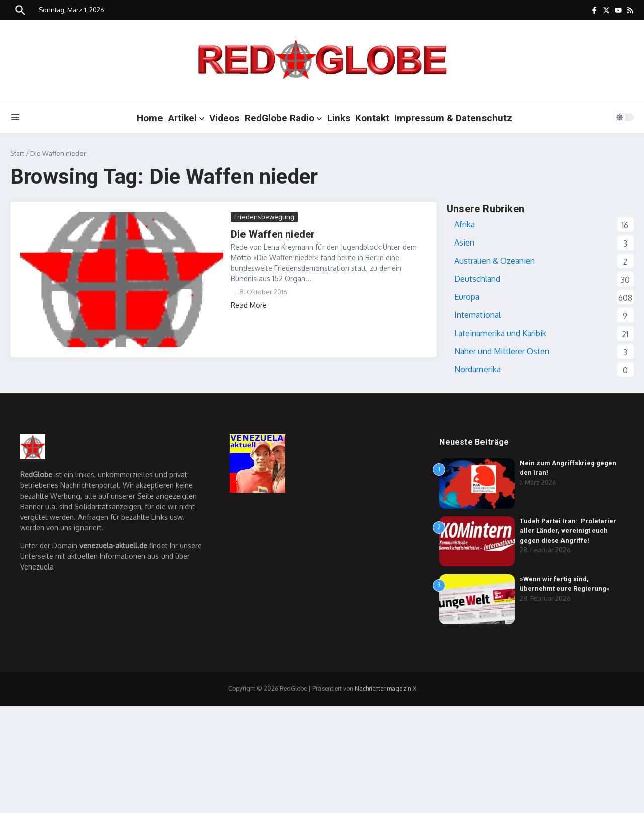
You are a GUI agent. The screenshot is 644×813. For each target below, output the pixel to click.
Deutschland (477, 279)
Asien (464, 242)
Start (17, 153)
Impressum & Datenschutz (453, 118)
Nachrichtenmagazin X (385, 688)
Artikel (186, 118)
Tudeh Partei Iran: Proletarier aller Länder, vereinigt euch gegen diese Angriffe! (568, 531)
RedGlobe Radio (283, 118)
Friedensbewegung (264, 217)
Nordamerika (477, 369)
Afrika (465, 224)
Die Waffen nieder (273, 234)
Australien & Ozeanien (495, 261)
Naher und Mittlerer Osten (502, 351)
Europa (467, 297)
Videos (224, 118)
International (477, 315)
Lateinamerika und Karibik (500, 333)
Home (150, 118)
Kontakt (372, 118)
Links (339, 118)
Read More (249, 305)
